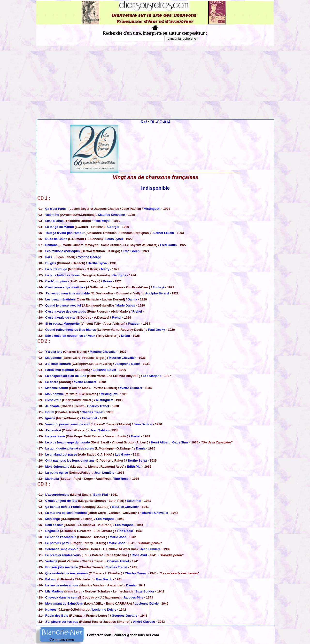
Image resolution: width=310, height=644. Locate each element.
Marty (105, 269)
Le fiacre (52, 382)
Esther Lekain (164, 233)
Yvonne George (89, 257)
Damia (132, 299)
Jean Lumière (104, 473)
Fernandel (89, 418)
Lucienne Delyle (147, 603)
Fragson (134, 324)
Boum (50, 412)
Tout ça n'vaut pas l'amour (65, 233)
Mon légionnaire (58, 467)
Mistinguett (152, 209)
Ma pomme (54, 358)
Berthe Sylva (97, 263)
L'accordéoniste (57, 495)
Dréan (107, 281)
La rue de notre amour (62, 585)
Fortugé (158, 287)
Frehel (137, 311)
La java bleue (55, 436)
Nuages (51, 610)
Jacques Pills (133, 597)
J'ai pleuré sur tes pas (62, 622)
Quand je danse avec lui (64, 305)
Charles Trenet (98, 406)
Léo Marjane (152, 376)
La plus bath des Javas (63, 275)
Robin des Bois (57, 616)
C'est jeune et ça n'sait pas (65, 287)
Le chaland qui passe (61, 454)
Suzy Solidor (145, 591)
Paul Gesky (156, 330)
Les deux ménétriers (61, 299)
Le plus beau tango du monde (68, 442)
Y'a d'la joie (54, 352)
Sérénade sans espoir (62, 549)
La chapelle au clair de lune (66, 376)
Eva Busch (104, 579)
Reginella (52, 531)
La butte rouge (56, 269)
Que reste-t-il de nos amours (67, 573)
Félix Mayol (102, 221)
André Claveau (144, 622)
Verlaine (51, 561)
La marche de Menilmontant (66, 513)
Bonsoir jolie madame (62, 567)
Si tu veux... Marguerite (63, 324)
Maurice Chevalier (112, 215)
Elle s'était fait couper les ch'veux (71, 336)
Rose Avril (139, 555)
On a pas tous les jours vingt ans (70, 461)
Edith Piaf (134, 467)
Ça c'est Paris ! (57, 209)
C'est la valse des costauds (66, 311)
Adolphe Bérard (157, 293)
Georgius (119, 275)
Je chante (53, 406)
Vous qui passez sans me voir (68, 424)
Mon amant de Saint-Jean (65, 603)
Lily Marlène (55, 591)
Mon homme (55, 394)
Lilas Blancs (55, 221)
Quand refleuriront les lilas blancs (71, 330)
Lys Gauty (122, 454)
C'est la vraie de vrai (60, 318)
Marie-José (118, 537)
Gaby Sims (180, 442)
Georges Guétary (125, 616)
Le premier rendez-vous (63, 555)
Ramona (52, 245)
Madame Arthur (57, 388)
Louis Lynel (114, 239)
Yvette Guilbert (85, 382)
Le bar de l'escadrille (61, 537)
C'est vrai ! (53, 400)
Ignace (51, 418)
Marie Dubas (126, 305)
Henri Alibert (160, 442)
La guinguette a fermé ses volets (70, 448)
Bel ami (51, 579)
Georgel (113, 227)
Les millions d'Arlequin (63, 251)
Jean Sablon (143, 424)
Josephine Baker (127, 364)
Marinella (53, 479)
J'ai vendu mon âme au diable (68, 293)
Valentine (53, 215)
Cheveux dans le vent (61, 597)
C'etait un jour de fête (61, 501)
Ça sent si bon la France (63, 507)
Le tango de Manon (60, 227)
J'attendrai (54, 430)
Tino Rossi (121, 479)
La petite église (57, 473)
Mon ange (53, 519)
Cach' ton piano (58, 281)
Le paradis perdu (58, 543)
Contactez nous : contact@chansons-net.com (123, 635)
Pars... (50, 257)
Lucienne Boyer (105, 370)
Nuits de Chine (57, 239)
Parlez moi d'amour (60, 370)
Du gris (51, 263)
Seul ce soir (55, 525)
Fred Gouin (168, 245)
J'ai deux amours (58, 364)
